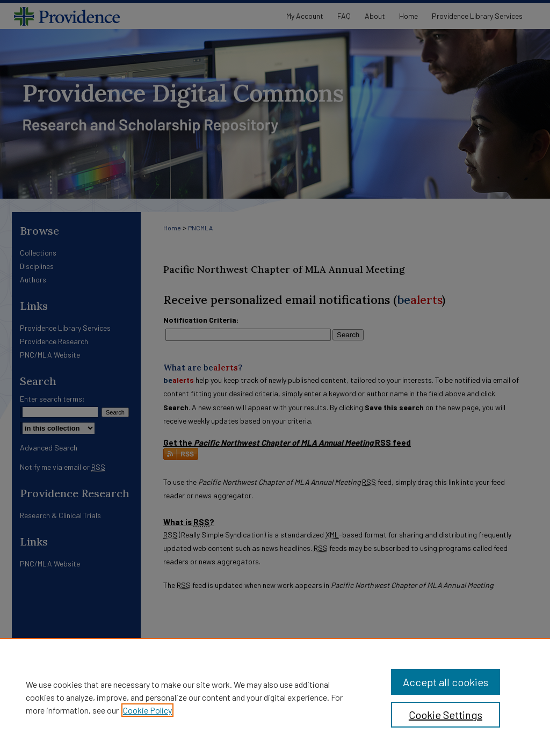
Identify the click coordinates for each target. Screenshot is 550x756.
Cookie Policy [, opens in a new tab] (147, 710)
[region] (275, 697)
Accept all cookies (446, 682)
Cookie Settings (446, 715)
